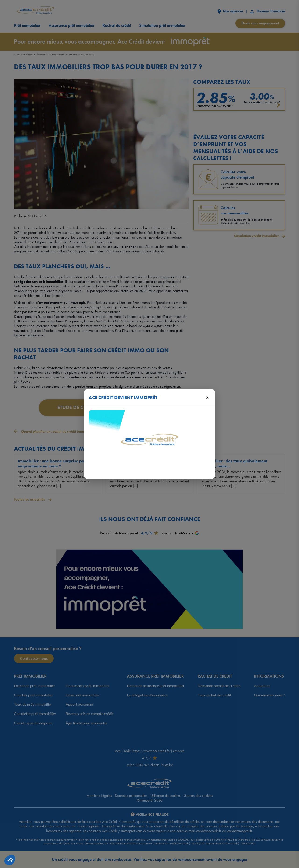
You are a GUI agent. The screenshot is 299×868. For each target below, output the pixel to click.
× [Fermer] (207, 397)
